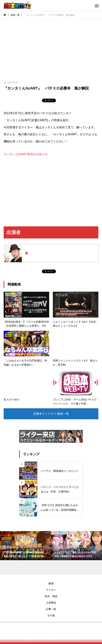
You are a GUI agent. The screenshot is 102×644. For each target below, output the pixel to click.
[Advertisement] (51, 47)
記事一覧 (51, 609)
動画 (51, 583)
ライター (51, 590)
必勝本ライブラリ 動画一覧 (51, 414)
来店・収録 (51, 596)
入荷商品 (51, 603)
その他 (51, 615)
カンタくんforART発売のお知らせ (26, 154)
